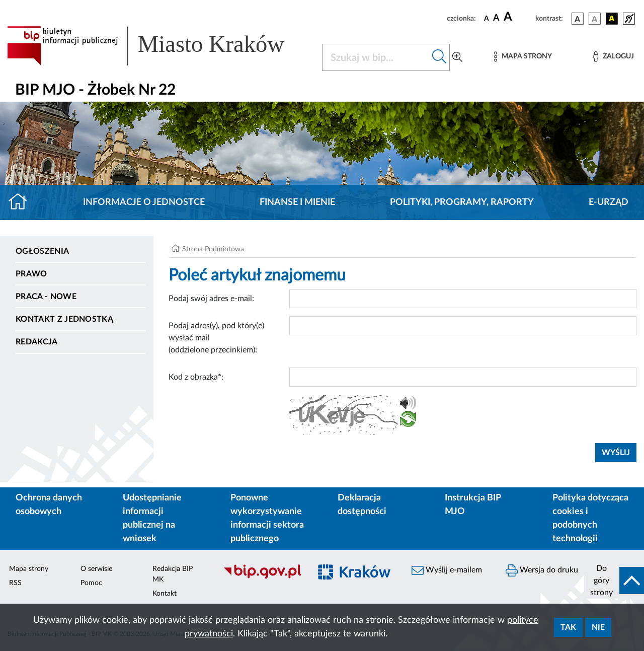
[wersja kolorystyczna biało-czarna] (595, 19)
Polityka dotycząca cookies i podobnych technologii (590, 518)
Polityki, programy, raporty (462, 202)
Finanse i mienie (297, 202)
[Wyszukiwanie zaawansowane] (457, 57)
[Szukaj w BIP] (376, 57)
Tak (568, 627)
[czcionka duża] (518, 17)
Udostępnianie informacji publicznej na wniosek (152, 518)
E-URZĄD (609, 202)
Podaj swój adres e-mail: (211, 299)
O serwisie (96, 569)
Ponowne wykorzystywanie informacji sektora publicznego (267, 518)
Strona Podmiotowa (213, 249)
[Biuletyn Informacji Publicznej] (262, 577)
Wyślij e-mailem (447, 570)
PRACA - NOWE (46, 297)
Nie (598, 627)
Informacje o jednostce (144, 202)
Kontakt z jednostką (64, 319)
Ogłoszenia (42, 251)
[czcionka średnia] (496, 18)
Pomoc (91, 583)
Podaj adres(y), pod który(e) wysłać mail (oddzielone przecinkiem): (216, 338)
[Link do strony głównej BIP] (158, 46)
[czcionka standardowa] (487, 18)
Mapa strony (29, 569)
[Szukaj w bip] (439, 57)
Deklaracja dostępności (362, 505)
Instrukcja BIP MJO (473, 505)
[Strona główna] (22, 202)
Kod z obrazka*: (196, 377)
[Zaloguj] (613, 57)
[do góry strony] (614, 581)
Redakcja (37, 342)
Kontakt (165, 594)
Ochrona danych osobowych (49, 505)
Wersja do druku (542, 570)
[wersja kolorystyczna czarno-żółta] (612, 19)
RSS (15, 583)
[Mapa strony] (523, 57)
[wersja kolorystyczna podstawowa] (578, 19)
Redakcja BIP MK (173, 574)
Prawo (31, 274)
